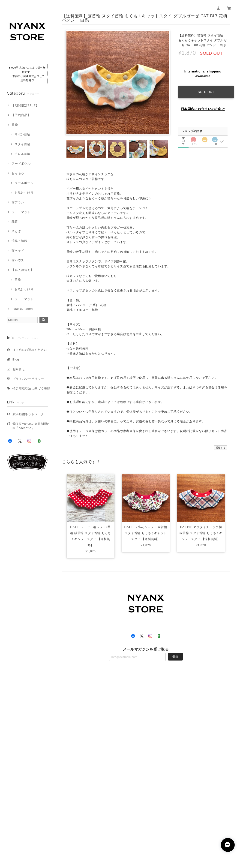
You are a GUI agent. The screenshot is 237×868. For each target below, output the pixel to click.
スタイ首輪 (22, 144)
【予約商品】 (21, 115)
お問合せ (19, 369)
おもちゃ (18, 173)
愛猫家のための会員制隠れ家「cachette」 (31, 426)
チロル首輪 (22, 154)
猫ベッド (18, 251)
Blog (16, 359)
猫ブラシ (18, 202)
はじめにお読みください (30, 350)
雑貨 (15, 221)
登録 (175, 656)
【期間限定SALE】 (25, 105)
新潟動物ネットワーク (28, 414)
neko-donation (22, 309)
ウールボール (24, 183)
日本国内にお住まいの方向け (203, 109)
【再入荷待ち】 (23, 270)
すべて (183, 138)
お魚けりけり (24, 193)
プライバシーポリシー (28, 379)
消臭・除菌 (19, 241)
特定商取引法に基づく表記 (31, 389)
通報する (221, 448)
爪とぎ (16, 231)
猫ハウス (18, 260)
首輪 (15, 125)
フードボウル (21, 164)
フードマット (21, 212)
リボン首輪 (22, 134)
